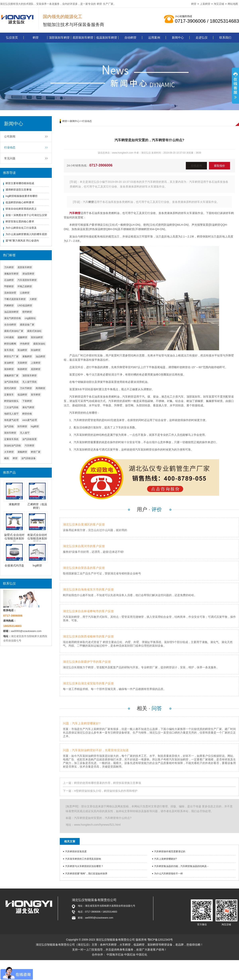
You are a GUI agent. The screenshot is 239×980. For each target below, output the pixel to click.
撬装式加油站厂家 (14, 331)
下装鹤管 (27, 401)
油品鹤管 (40, 356)
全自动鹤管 (10, 325)
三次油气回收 (11, 407)
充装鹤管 (22, 363)
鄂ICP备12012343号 (160, 940)
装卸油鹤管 (37, 337)
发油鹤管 (9, 363)
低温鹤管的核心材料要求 (20, 202)
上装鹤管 (205, 4)
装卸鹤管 (9, 369)
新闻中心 (178, 37)
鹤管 (99, 4)
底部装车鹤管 (25, 267)
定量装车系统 (11, 439)
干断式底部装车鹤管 (15, 299)
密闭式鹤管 (10, 388)
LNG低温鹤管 (25, 306)
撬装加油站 (39, 344)
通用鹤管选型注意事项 (19, 190)
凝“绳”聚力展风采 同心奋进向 (22, 241)
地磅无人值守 (11, 414)
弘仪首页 (12, 37)
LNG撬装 (9, 337)
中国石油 (130, 955)
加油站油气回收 (13, 446)
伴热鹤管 (25, 344)
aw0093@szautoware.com (26, 631)
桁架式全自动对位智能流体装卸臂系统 (37, 538)
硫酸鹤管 (23, 337)
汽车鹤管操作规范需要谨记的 (170, 852)
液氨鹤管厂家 (11, 376)
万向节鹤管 (26, 388)
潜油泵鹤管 (28, 274)
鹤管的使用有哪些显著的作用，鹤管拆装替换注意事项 (108, 783)
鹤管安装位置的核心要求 (20, 221)
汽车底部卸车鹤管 (27, 280)
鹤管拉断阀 (10, 344)
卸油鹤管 (36, 350)
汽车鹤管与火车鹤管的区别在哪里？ (84, 866)
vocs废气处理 (30, 420)
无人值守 (25, 433)
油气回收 (9, 426)
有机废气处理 (11, 420)
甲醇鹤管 (9, 286)
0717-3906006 (101, 165)
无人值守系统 (29, 382)
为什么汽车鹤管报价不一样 (168, 874)
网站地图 (233, 4)
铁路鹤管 (22, 369)
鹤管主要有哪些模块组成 (20, 183)
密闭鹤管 (27, 312)
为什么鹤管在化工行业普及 (21, 228)
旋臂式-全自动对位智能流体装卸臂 (14, 538)
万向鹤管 (9, 267)
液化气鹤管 (28, 407)
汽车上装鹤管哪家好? (166, 859)
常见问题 (10, 158)
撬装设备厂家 (27, 325)
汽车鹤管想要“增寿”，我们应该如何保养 (86, 874)
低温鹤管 (22, 395)
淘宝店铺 (219, 4)
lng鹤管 (35, 426)
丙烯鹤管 (9, 306)
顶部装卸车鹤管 (59, 37)
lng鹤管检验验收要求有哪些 (22, 196)
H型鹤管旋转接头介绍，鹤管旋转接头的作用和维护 (106, 791)
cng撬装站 (30, 318)
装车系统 (9, 350)
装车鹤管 (36, 395)
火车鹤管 (9, 452)
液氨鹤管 (22, 452)
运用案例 (154, 37)
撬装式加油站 (34, 331)
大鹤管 (33, 299)
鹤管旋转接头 (11, 401)
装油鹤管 (22, 350)
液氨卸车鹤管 (11, 274)
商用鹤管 (40, 388)
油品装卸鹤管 (11, 312)
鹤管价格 (27, 414)
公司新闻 (10, 136)
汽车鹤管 (29, 446)
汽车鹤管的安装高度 (76, 852)
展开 (235, 86)
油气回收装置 (29, 439)
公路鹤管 (25, 293)
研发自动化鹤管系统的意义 (21, 209)
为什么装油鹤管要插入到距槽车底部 (26, 234)
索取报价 (219, 166)
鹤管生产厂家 (11, 356)
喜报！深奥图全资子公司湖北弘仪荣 (26, 215)
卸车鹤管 (22, 426)
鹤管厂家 (36, 452)
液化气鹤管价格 (13, 318)
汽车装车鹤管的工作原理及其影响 (83, 859)
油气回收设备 (28, 458)
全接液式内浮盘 (14, 565)
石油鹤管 (9, 280)
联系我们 (225, 37)
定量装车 (9, 395)
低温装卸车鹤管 (107, 37)
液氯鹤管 (27, 356)
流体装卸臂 (10, 293)
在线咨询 (196, 166)
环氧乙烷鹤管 (25, 286)
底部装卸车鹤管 (83, 37)
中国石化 (142, 955)
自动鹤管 (130, 37)
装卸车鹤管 (10, 433)
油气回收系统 (11, 382)
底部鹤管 (36, 369)
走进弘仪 (202, 37)
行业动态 (10, 147)
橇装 (7, 458)
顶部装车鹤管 (29, 376)
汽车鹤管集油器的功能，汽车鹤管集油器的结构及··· (181, 866)
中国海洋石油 (115, 955)
